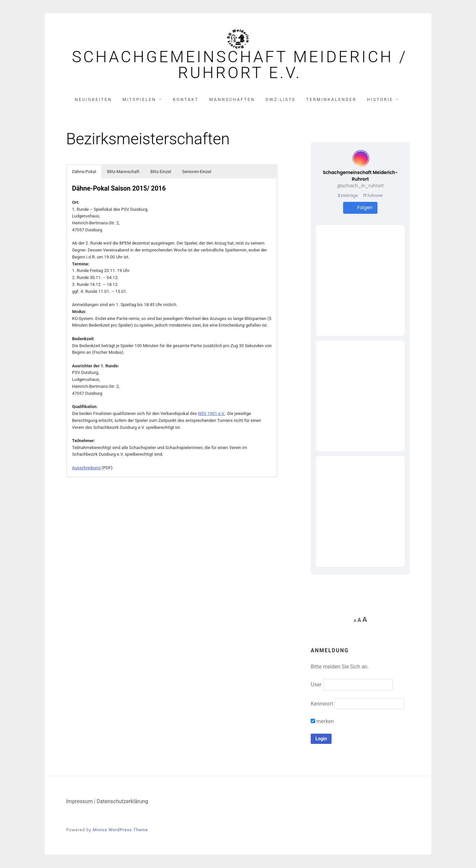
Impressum (79, 801)
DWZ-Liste (280, 99)
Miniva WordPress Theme (120, 830)
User (316, 685)
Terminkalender (331, 99)
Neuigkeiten (93, 99)
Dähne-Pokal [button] (84, 172)
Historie (380, 99)
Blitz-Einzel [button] (161, 172)
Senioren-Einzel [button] (197, 172)
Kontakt (186, 99)
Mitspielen (139, 99)
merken (322, 721)
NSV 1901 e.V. (212, 413)
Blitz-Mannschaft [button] (123, 172)
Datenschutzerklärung (122, 801)
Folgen (360, 208)
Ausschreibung (86, 468)
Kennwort (322, 704)
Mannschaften (232, 99)
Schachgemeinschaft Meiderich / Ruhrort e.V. (239, 65)
